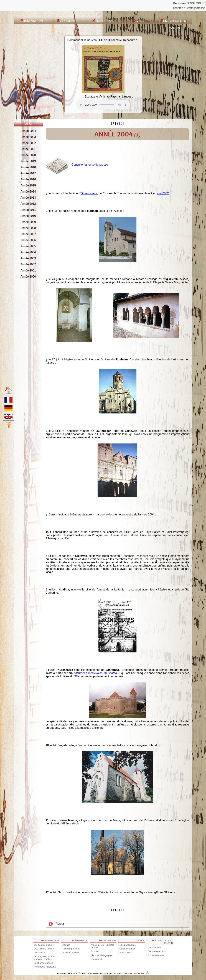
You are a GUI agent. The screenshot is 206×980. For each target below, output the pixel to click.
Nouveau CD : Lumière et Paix (103, 946)
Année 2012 (28, 204)
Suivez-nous (126, 953)
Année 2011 (28, 210)
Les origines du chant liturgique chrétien (45, 958)
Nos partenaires (128, 945)
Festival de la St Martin (174, 24)
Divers (139, 21)
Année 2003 (28, 258)
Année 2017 (28, 173)
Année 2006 (28, 240)
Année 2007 (28, 234)
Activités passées (71, 953)
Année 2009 (28, 222)
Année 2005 (28, 246)
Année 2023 (28, 137)
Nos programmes (71, 949)
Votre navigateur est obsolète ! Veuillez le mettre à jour (103, 105)
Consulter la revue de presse (90, 165)
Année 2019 (28, 161)
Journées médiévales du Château (97, 673)
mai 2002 (163, 193)
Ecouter (95, 951)
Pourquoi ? (39, 953)
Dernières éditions (157, 951)
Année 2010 (28, 216)
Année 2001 (28, 270)
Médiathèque (103, 21)
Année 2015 (28, 185)
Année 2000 (28, 277)
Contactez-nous (128, 949)
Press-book (97, 959)
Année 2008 (28, 228)
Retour (56, 924)
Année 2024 (28, 131)
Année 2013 (28, 198)
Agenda (66, 945)
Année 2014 (28, 192)
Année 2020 (28, 155)
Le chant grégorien (43, 963)
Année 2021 (28, 149)
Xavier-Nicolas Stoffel (133, 973)
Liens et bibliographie (102, 955)
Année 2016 (28, 179)
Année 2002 (28, 264)
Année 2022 (28, 143)
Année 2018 (28, 167)
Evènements (67, 21)
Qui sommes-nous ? (44, 945)
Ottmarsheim (89, 193)
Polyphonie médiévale (45, 967)
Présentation (32, 21)
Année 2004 (28, 252)
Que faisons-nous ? (44, 949)
